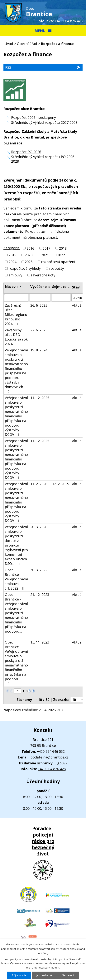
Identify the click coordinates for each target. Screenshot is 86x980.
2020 (29, 255)
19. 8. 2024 (39, 350)
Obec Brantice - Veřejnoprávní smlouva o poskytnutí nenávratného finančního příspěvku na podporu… (16, 615)
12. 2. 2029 (61, 484)
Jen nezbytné (44, 975)
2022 (61, 255)
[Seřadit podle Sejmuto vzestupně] (54, 290)
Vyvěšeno (40, 287)
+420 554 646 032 (51, 751)
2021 (45, 255)
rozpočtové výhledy (25, 268)
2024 (12, 262)
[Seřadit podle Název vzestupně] (21, 285)
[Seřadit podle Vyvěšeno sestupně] (32, 291)
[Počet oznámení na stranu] (77, 700)
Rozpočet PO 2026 (26, 152)
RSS (43, 67)
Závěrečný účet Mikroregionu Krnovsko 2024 (16, 314)
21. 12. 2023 (40, 595)
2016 (30, 248)
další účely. (43, 953)
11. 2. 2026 (39, 484)
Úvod (9, 44)
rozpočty (57, 268)
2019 (12, 255)
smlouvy (15, 275)
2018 (63, 248)
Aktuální (79, 305)
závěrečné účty (43, 275)
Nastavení (68, 975)
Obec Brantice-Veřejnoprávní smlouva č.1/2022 (16, 579)
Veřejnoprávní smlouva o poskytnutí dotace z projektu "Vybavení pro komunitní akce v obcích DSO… (16, 545)
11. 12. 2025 (40, 398)
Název (12, 287)
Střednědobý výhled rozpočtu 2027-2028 (44, 122)
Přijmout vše (19, 975)
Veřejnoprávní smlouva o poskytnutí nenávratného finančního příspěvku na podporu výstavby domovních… (16, 371)
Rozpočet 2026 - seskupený (33, 117)
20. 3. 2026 (39, 527)
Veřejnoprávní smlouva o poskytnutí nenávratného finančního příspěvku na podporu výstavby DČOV (16, 416)
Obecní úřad (27, 44)
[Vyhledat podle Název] (16, 298)
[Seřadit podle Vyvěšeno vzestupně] (32, 290)
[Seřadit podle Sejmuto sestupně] (54, 291)
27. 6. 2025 (39, 330)
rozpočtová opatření (58, 262)
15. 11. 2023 (40, 642)
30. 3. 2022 (39, 570)
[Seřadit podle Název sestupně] (21, 287)
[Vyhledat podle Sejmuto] (61, 298)
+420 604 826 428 (69, 21)
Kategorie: (12, 248)
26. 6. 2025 (39, 305)
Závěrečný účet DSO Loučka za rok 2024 (16, 337)
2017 (46, 248)
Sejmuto (61, 287)
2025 (29, 262)
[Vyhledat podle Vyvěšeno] (40, 298)
